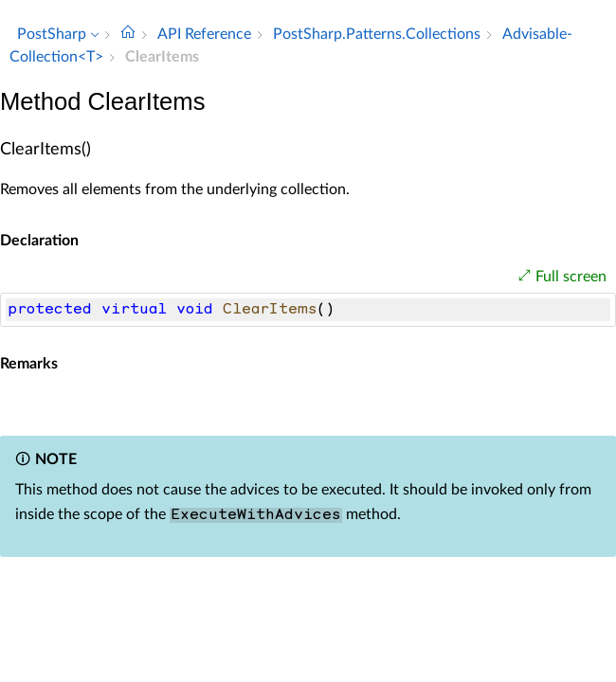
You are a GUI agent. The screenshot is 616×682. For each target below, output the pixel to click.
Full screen (571, 277)
